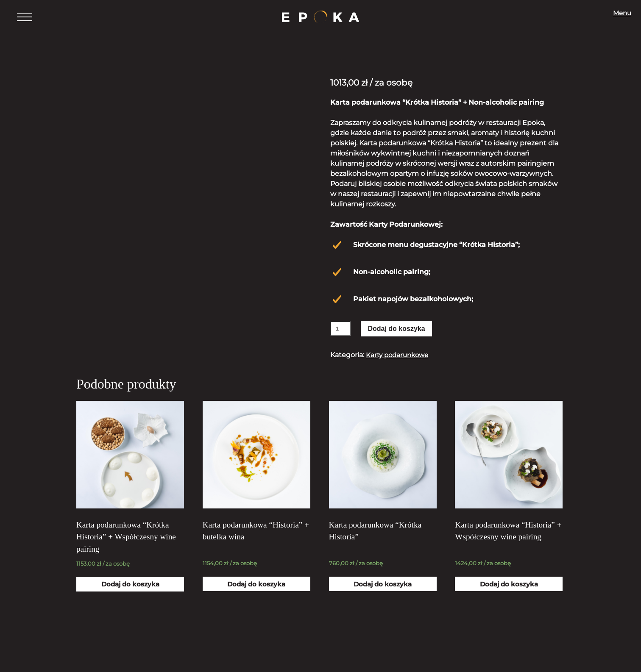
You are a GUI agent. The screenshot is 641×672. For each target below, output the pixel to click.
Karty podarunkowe (399, 355)
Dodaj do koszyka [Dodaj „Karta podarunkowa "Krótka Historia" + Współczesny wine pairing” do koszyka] (130, 595)
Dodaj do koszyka (396, 329)
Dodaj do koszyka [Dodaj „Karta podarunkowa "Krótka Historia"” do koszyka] (383, 595)
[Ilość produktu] (340, 329)
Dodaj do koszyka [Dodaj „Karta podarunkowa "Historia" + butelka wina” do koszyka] (256, 595)
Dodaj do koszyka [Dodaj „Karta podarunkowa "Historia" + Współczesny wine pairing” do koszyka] (509, 595)
